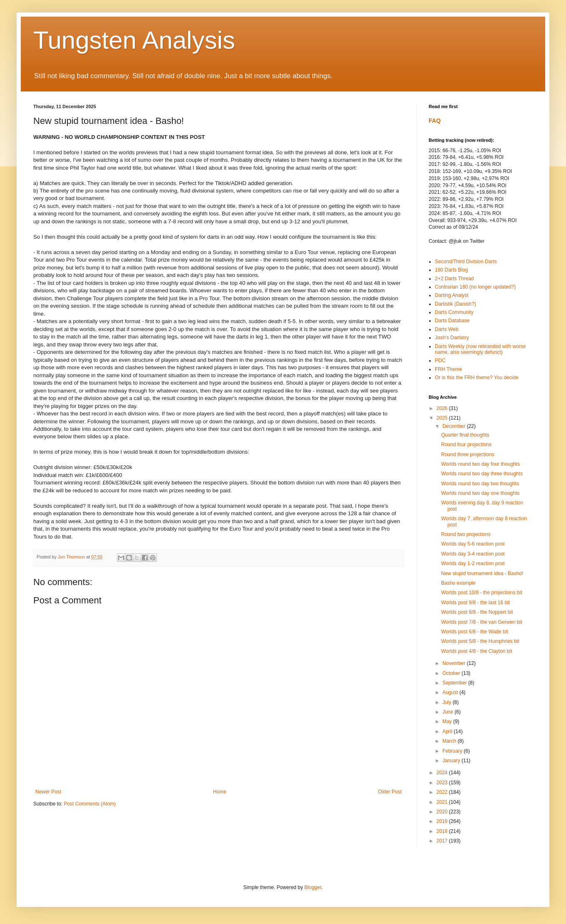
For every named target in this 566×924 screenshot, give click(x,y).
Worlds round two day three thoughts (482, 474)
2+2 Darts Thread (454, 279)
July (448, 702)
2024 (443, 773)
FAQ (435, 121)
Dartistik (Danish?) (456, 304)
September (455, 683)
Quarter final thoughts (465, 435)
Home (220, 792)
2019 (443, 821)
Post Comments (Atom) (90, 804)
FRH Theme (448, 369)
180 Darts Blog (451, 270)
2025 (443, 418)
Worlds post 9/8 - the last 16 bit (475, 603)
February (453, 751)
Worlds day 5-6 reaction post (473, 544)
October (452, 673)
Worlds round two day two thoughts (480, 484)
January (452, 761)
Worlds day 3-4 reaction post (473, 554)
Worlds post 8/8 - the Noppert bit (477, 612)
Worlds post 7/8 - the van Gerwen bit (482, 622)
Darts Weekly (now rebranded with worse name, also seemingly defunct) (480, 349)
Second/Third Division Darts (466, 262)
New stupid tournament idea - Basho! (482, 573)
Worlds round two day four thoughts (480, 464)
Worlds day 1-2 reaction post (473, 563)
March (450, 741)
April (448, 731)
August (451, 692)
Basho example (458, 583)
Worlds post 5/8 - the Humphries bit (480, 641)
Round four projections (466, 445)
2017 (443, 841)
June (448, 712)
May (448, 721)
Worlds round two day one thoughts (480, 493)
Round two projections (466, 534)
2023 (443, 783)
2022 (443, 792)
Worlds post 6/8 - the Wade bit (475, 632)
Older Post (390, 792)
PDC (440, 361)
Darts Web (447, 329)
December (455, 426)
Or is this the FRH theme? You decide (477, 378)
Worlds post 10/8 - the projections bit (482, 593)
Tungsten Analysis (134, 40)
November (455, 663)
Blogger (313, 887)
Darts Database (452, 321)
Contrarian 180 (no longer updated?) (475, 287)
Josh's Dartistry (452, 338)
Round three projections (468, 455)
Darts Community (454, 312)
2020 (443, 812)
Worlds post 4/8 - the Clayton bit (477, 651)
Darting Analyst (452, 295)
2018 (443, 831)
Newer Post (48, 792)
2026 (443, 408)
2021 (443, 802)
